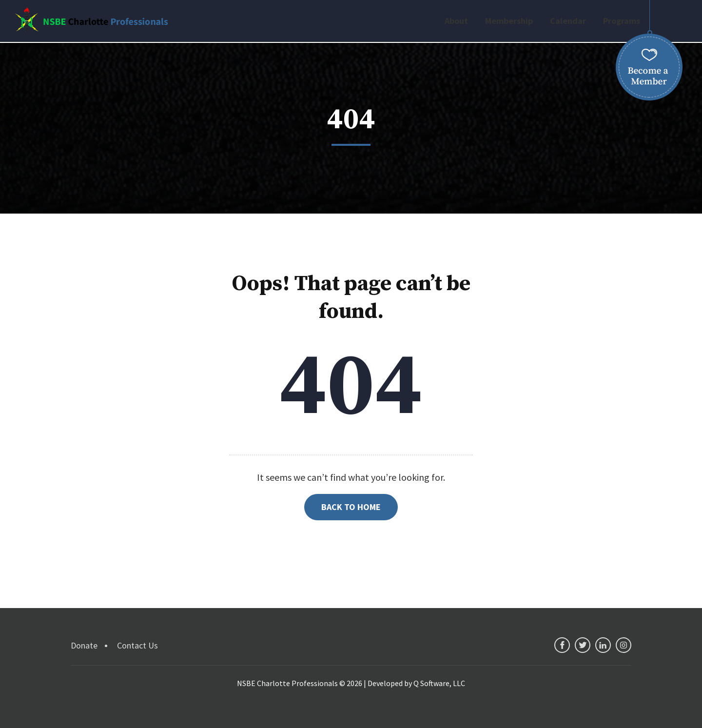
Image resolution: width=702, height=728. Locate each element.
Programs (622, 21)
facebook (562, 645)
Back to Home (351, 507)
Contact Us (137, 645)
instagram (624, 645)
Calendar (568, 21)
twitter (583, 645)
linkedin (603, 645)
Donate (84, 645)
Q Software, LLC (439, 683)
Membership (509, 21)
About (456, 21)
